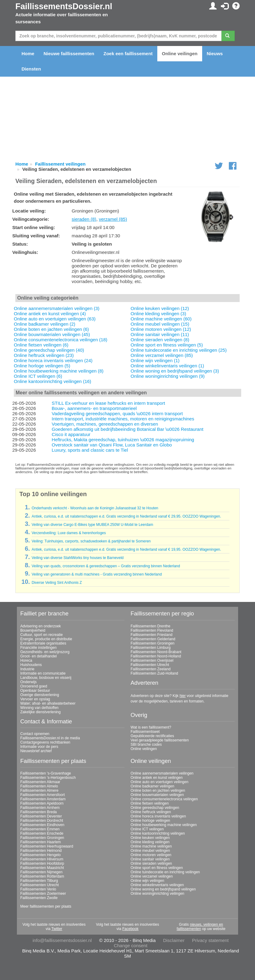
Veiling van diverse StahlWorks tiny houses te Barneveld (78, 558)
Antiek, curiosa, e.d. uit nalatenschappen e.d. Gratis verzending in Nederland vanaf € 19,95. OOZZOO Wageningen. (126, 549)
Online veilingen (180, 54)
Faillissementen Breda (39, 812)
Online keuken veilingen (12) (160, 308)
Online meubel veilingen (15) (160, 324)
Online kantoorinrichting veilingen (158, 833)
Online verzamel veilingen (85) (162, 355)
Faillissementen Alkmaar (40, 782)
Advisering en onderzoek (41, 626)
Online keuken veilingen (150, 838)
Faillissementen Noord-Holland (156, 656)
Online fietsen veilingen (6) (41, 345)
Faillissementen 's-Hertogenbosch (48, 778)
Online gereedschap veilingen (155, 808)
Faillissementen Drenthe (150, 626)
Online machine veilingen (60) (161, 319)
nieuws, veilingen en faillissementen (200, 927)
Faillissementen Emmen (40, 829)
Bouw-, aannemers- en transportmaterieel (94, 408)
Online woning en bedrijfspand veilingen (163, 889)
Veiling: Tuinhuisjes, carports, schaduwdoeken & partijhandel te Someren (91, 541)
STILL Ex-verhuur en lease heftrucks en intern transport (108, 403)
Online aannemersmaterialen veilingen (162, 773)
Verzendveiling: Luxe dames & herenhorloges (69, 533)
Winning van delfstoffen (39, 708)
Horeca (26, 660)
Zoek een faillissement (128, 54)
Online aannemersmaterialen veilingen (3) (57, 308)
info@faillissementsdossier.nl (62, 940)
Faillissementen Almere (39, 791)
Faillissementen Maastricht (42, 868)
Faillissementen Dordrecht (42, 821)
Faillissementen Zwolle (39, 898)
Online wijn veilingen (147, 881)
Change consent (130, 946)
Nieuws (215, 54)
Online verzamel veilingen (152, 876)
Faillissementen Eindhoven (42, 825)
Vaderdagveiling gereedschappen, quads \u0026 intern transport (117, 413)
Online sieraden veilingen (151, 863)
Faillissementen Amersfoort (43, 795)
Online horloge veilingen (150, 821)
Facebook (130, 929)
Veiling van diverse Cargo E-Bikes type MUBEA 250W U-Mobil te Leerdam (92, 525)
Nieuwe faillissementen (69, 54)
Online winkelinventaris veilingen (157, 885)
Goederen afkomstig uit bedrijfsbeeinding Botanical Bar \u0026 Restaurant (127, 429)
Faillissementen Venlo (38, 889)
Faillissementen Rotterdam (42, 876)
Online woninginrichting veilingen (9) (168, 376)
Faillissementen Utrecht (150, 665)
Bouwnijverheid (33, 630)
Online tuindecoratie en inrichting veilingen (165, 872)
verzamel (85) (113, 219)
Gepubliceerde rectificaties (152, 736)
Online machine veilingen (151, 846)
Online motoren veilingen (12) (161, 329)
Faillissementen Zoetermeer (43, 894)
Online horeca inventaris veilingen (158, 816)
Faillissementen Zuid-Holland (154, 673)
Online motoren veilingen (151, 855)
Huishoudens (31, 665)
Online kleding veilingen (150, 842)
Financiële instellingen (38, 648)
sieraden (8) (84, 219)
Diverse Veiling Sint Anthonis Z (57, 583)
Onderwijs (28, 682)
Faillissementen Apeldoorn (42, 803)
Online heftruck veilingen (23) (44, 355)
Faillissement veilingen (60, 164)
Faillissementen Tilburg (39, 881)
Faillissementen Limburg (151, 648)
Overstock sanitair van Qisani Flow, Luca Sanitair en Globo (112, 445)
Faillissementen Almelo (39, 786)
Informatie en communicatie (43, 673)
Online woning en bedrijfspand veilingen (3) (175, 371)
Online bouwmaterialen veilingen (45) (52, 334)
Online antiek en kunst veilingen (157, 778)
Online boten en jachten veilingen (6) (51, 329)
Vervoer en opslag (35, 699)
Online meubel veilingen (150, 851)
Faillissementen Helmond (41, 851)
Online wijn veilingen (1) (155, 360)
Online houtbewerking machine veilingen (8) (59, 371)
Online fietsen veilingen (150, 803)
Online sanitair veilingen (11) (160, 334)
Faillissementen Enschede (42, 833)
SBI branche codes (146, 745)
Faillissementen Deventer (41, 816)
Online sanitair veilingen (150, 859)
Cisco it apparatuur (71, 434)
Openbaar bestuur (35, 691)
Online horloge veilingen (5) (42, 366)
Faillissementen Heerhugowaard (47, 846)
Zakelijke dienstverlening (40, 712)
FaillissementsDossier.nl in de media (50, 738)
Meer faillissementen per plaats (46, 906)
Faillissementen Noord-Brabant (156, 652)
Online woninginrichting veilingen (157, 894)
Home (28, 54)
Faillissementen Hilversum (42, 859)
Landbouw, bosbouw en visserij (46, 678)
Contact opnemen (35, 734)
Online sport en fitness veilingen (157, 868)
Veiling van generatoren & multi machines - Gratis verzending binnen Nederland (97, 574)
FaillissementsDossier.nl (64, 6)
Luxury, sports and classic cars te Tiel (90, 450)
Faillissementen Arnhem (40, 808)
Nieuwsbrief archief (36, 751)
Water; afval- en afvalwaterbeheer (48, 703)
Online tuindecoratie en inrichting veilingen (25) (179, 350)
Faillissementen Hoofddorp (42, 863)
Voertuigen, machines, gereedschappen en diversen (105, 424)
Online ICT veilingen (147, 829)
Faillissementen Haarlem (41, 842)
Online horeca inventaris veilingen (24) (53, 360)
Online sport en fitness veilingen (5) (167, 345)
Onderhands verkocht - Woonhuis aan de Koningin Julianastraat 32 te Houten (95, 508)
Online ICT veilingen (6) (38, 376)
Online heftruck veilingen (151, 812)
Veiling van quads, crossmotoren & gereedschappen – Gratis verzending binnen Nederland (106, 566)
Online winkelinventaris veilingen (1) (167, 366)
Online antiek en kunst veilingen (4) (50, 314)
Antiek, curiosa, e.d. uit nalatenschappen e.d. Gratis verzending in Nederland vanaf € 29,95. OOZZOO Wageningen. (126, 516)
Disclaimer (174, 940)
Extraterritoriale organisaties (43, 643)
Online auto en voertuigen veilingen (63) (55, 319)
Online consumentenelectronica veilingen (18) (61, 340)
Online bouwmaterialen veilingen (157, 795)
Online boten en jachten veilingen (158, 791)
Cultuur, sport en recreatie (41, 635)
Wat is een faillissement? (151, 727)
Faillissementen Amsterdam (43, 799)
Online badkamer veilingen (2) (45, 324)
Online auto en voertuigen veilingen (159, 782)
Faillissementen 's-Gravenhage (46, 773)
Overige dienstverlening (40, 695)
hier (182, 696)
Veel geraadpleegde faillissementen (160, 740)
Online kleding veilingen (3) (158, 314)
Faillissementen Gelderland (153, 639)
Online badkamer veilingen (152, 786)
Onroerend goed (34, 686)
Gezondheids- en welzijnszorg (45, 652)
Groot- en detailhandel (39, 656)
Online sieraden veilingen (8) (160, 340)
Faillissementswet (145, 732)
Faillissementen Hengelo (40, 855)
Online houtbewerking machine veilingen (164, 825)
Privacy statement (210, 940)
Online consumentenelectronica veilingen (164, 799)
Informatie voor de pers (39, 747)
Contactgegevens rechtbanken (45, 742)
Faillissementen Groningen (153, 643)
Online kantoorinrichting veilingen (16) (53, 381)
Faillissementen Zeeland (151, 669)
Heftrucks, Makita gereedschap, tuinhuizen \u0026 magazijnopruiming (123, 440)
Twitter (57, 929)
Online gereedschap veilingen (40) (49, 350)
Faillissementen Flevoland (152, 630)
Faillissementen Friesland (151, 635)
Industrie (27, 669)
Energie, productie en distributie (46, 639)
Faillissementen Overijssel (152, 660)
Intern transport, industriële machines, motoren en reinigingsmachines (123, 419)
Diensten (31, 69)
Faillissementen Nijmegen (41, 872)
